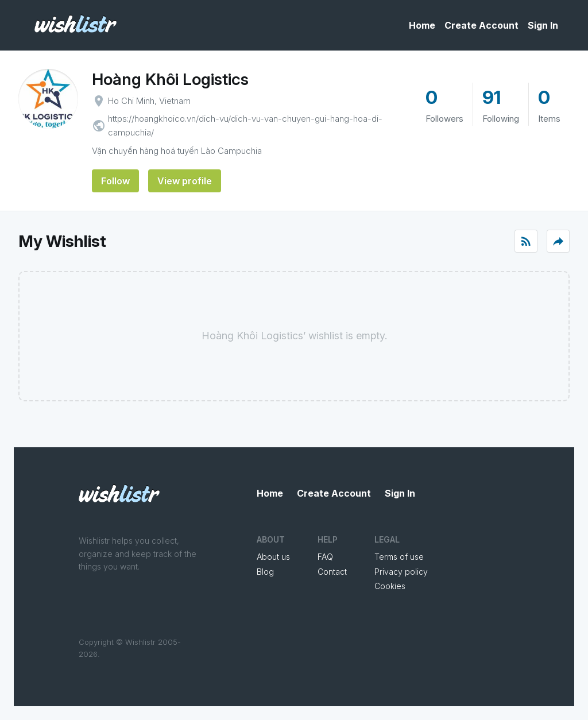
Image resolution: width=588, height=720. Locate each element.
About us (273, 557)
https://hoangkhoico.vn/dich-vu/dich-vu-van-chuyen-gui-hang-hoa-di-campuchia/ (245, 125)
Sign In (543, 25)
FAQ (325, 557)
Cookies (390, 586)
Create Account (481, 25)
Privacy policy (401, 572)
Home (422, 25)
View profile (185, 181)
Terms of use (399, 557)
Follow (115, 181)
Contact (332, 572)
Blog (265, 572)
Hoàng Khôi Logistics (170, 79)
